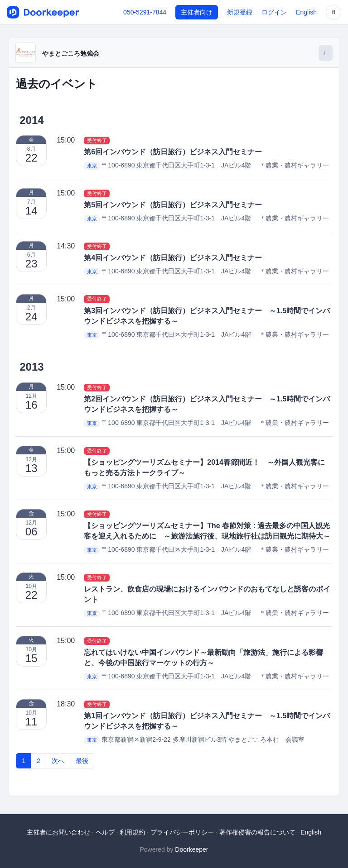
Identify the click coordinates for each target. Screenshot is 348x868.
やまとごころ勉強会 (71, 53)
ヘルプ (105, 832)
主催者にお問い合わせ (58, 832)
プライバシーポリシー (182, 832)
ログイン (274, 12)
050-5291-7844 (145, 12)
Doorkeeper (191, 849)
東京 (92, 166)
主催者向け (197, 12)
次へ (58, 761)
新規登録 (240, 12)
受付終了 (97, 140)
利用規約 (132, 832)
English (306, 12)
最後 (82, 761)
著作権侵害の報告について (257, 832)
